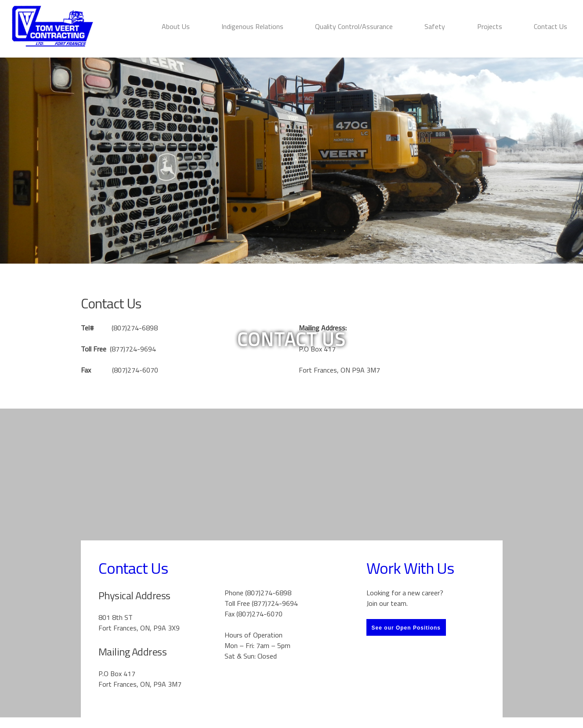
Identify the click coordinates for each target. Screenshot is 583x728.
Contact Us (550, 26)
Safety (435, 26)
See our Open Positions (406, 628)
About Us (176, 26)
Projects (490, 26)
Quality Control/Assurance (354, 26)
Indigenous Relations (252, 26)
